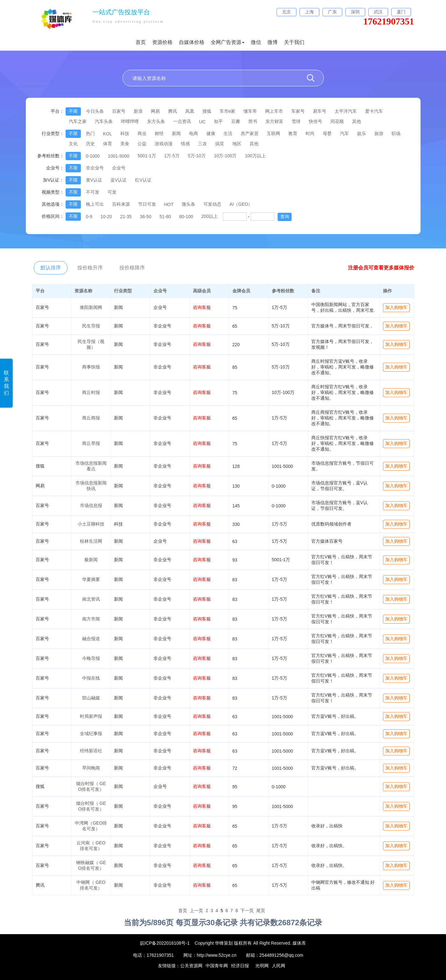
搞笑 (220, 144)
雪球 (296, 121)
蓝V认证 (119, 180)
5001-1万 (147, 156)
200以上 (210, 216)
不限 (73, 111)
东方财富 (274, 121)
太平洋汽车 (346, 111)
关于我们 (294, 42)
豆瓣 (236, 121)
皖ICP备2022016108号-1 (165, 943)
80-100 (186, 217)
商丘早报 (91, 443)
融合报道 (91, 639)
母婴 (327, 133)
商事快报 (91, 367)
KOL (108, 134)
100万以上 (255, 156)
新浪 (138, 111)
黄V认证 (94, 180)
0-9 (89, 217)
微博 (273, 42)
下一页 (247, 911)
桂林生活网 (91, 541)
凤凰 (190, 111)
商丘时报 (91, 392)
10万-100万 (225, 156)
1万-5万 (172, 156)
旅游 (379, 133)
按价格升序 (90, 268)
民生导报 (91, 326)
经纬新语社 (91, 751)
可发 (112, 192)
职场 (396, 133)
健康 (211, 133)
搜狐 (207, 111)
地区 (237, 144)
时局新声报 (91, 716)
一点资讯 (182, 121)
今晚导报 (91, 658)
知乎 (218, 121)
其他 (357, 121)
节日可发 (147, 204)
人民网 (279, 966)
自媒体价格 (192, 42)
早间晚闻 (91, 768)
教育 (293, 133)
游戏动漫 (164, 144)
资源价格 (162, 42)
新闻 (176, 133)
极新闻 (91, 560)
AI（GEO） (241, 204)
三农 (202, 144)
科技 (125, 133)
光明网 (262, 966)
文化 (73, 144)
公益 (142, 144)
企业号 (119, 168)
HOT (169, 204)
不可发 (93, 192)
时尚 (310, 133)
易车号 (320, 111)
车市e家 (228, 111)
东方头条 (156, 121)
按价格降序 (132, 268)
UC (202, 122)
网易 (155, 111)
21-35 (126, 217)
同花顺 (337, 121)
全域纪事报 (91, 733)
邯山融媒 (91, 698)
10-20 (106, 217)
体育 (108, 144)
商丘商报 (91, 418)
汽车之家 (78, 121)
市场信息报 (91, 505)
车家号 (298, 111)
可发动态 (212, 204)
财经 (159, 133)
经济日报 (240, 966)
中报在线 (91, 678)
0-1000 (93, 156)
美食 (125, 144)
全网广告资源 (228, 42)
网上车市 (274, 111)
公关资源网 (191, 966)
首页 (141, 42)
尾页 (261, 911)
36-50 (145, 217)
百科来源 (121, 204)
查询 (285, 217)
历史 (90, 144)
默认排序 (51, 268)
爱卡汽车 (374, 111)
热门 (90, 133)
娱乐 (362, 133)
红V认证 (143, 180)
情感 (185, 144)
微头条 (188, 204)
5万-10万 (197, 156)
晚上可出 (95, 204)
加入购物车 (396, 307)
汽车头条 (104, 121)
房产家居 (250, 133)
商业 (142, 133)
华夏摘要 (91, 579)
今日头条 (95, 111)
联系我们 (6, 383)
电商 (194, 133)
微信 (256, 42)
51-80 (165, 217)
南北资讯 (91, 599)
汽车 (344, 133)
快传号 (315, 121)
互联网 (273, 133)
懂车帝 (250, 111)
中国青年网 (217, 966)
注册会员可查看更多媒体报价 (381, 268)
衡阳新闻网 (91, 307)
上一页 (196, 911)
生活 (228, 133)
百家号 (119, 111)
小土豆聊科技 (91, 524)
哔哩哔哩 (130, 121)
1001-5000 (119, 156)
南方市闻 (91, 619)
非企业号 (95, 168)
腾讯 (173, 111)
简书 (253, 121)
